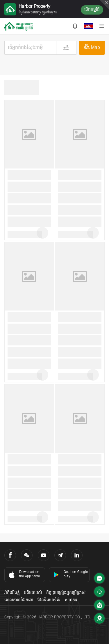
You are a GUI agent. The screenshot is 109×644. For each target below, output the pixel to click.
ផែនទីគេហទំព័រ (49, 600)
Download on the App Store (24, 574)
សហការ (71, 600)
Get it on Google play (71, 574)
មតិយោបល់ (33, 593)
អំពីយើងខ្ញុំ (12, 593)
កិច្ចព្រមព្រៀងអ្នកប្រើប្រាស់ (66, 593)
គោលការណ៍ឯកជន (19, 600)
